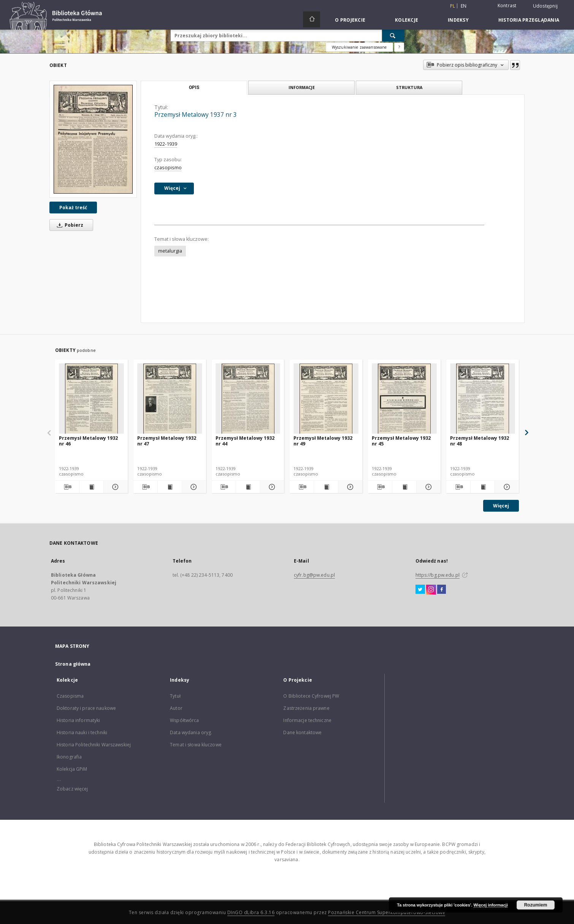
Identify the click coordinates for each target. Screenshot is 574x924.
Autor (176, 708)
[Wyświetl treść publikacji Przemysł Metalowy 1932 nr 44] (248, 487)
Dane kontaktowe (302, 732)
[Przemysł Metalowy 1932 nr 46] (91, 399)
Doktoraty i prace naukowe (86, 708)
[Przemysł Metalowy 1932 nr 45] (404, 399)
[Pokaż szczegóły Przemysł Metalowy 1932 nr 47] (193, 487)
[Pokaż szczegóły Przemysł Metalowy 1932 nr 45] (427, 487)
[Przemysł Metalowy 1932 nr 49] (326, 399)
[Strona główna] (312, 19)
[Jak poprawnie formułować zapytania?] (399, 47)
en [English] (464, 6)
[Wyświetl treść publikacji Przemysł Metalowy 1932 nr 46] (91, 487)
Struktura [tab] (409, 87)
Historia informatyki (78, 720)
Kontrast (507, 6)
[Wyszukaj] (393, 35)
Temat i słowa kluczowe (196, 745)
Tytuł (175, 696)
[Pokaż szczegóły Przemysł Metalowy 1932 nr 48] (506, 487)
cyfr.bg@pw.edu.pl (314, 575)
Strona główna (73, 664)
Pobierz (69, 225)
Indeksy (458, 20)
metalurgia (170, 251)
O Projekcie (350, 20)
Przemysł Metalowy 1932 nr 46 (88, 441)
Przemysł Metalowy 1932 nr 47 (167, 441)
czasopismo (168, 168)
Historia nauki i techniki (82, 732)
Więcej (501, 506)
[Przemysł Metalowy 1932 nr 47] (170, 399)
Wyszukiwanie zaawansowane (359, 47)
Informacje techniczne (307, 720)
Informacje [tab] (302, 87)
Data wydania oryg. (191, 732)
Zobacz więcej (72, 789)
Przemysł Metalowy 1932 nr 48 (480, 441)
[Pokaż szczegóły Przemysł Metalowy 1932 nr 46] (115, 487)
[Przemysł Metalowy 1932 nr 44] (248, 399)
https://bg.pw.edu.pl (438, 575)
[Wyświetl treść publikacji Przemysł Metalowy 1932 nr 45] (404, 487)
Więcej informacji (491, 905)
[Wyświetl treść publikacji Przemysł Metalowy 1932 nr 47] (170, 487)
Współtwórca (184, 720)
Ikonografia (69, 757)
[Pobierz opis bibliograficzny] (67, 487)
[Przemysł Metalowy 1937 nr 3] (93, 139)
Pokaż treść (73, 208)
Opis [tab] (194, 87)
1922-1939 (166, 144)
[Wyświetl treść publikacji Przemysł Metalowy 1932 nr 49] (326, 487)
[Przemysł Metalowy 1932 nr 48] (483, 399)
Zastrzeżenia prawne (306, 708)
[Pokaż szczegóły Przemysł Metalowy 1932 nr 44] (271, 487)
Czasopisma (70, 696)
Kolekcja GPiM (72, 769)
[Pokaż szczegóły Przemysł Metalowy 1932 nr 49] (349, 487)
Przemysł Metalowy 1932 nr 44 (245, 441)
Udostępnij (545, 6)
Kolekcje (407, 20)
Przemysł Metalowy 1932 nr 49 (323, 441)
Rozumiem (536, 905)
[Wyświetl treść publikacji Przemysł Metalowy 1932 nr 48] (483, 487)
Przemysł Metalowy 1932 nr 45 (401, 441)
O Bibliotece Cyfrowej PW (311, 696)
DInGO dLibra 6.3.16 (251, 912)
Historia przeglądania (529, 20)
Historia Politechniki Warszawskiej (94, 745)
